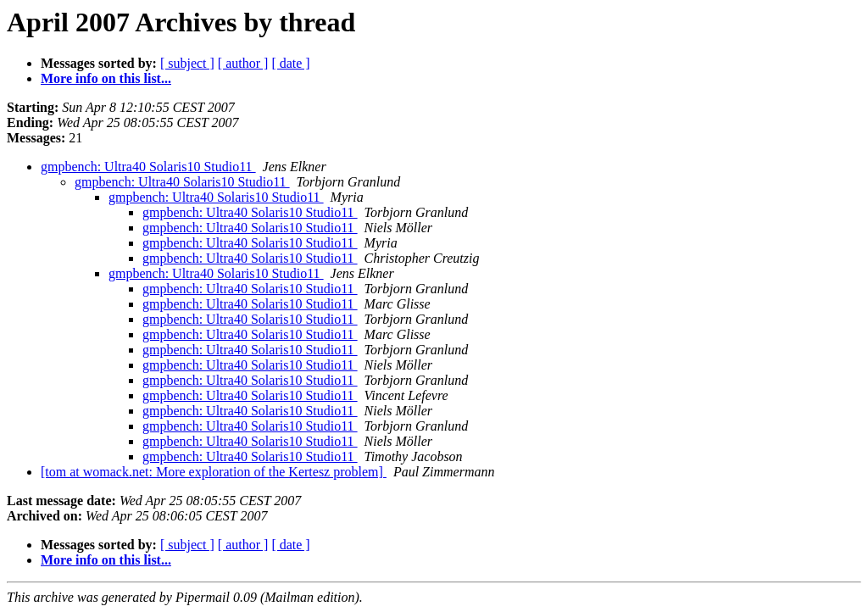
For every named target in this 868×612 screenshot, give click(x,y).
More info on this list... (106, 78)
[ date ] (290, 63)
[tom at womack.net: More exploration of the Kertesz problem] (214, 472)
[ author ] (243, 63)
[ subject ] (187, 63)
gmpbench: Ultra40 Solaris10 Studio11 (148, 167)
